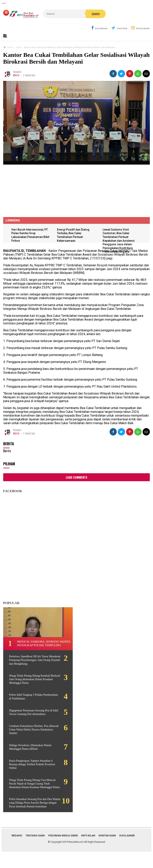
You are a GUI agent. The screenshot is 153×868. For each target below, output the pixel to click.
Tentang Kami (35, 850)
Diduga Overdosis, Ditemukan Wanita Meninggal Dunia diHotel (28, 754)
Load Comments (76, 477)
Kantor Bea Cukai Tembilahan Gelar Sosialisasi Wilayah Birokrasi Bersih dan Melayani (76, 58)
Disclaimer (127, 850)
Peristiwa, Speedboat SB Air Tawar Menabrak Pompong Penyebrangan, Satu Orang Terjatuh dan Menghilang (30, 664)
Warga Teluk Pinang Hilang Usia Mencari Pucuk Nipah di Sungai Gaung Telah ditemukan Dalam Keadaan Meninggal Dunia (32, 793)
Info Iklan (88, 850)
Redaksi (17, 850)
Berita (16, 76)
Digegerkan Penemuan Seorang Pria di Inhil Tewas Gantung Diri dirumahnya (29, 718)
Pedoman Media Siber (63, 850)
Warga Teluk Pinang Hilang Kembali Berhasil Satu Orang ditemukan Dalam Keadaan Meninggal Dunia (30, 683)
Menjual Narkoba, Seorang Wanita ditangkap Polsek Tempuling (38, 645)
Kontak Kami (107, 850)
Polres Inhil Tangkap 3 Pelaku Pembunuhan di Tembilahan (26, 701)
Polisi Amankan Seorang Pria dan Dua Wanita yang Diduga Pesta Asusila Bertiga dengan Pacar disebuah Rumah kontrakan (31, 816)
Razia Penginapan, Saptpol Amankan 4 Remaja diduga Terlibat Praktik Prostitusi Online (30, 772)
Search (85, 14)
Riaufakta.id (75, 857)
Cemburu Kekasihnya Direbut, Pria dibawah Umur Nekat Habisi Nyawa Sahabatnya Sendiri (29, 737)
